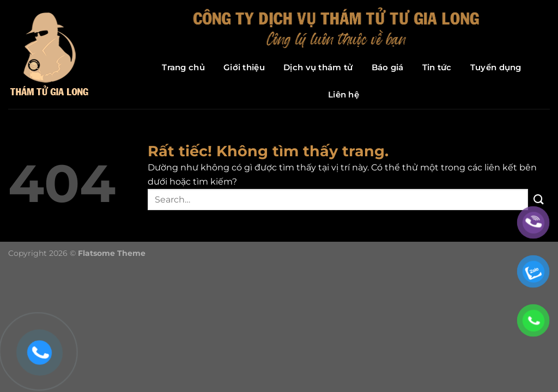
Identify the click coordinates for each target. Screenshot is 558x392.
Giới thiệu (244, 67)
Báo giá (388, 67)
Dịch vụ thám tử (318, 67)
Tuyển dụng (496, 67)
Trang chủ (183, 67)
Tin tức (437, 67)
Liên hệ (344, 94)
